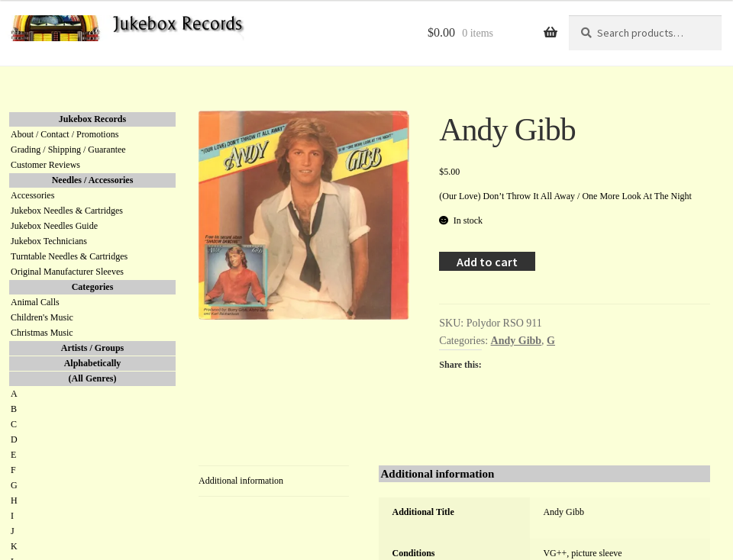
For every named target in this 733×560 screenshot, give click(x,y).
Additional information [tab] (241, 481)
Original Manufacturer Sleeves (67, 272)
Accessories (32, 195)
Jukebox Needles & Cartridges (67, 211)
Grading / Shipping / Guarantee (68, 150)
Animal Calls (35, 302)
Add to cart (487, 262)
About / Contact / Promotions (65, 134)
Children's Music (42, 317)
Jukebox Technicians (49, 241)
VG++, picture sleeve (582, 553)
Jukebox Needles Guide (54, 226)
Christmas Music (42, 333)
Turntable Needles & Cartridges (69, 256)
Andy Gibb (517, 341)
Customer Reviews (45, 165)
